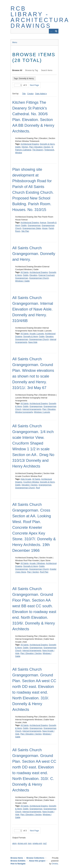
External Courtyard (46, 275)
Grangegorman (34, 225)
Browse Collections (35, 858)
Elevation (33, 275)
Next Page (34, 85)
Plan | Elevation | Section (40, 147)
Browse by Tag (32, 70)
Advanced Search (51, 31)
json (30, 843)
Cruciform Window (31, 482)
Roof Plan (44, 572)
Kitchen (25, 147)
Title (24, 94)
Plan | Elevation (49, 409)
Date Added (40, 94)
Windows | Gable (22, 281)
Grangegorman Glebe (32, 228)
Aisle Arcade (26, 479)
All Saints (25, 272)
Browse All (17, 70)
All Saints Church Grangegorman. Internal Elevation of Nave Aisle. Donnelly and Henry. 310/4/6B (33, 309)
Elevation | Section (30, 485)
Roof (38, 488)
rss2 (45, 843)
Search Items (47, 70)
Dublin (18, 147)
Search (56, 31)
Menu (15, 42)
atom (14, 843)
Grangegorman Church (39, 278)
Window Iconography (24, 412)
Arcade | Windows (37, 563)
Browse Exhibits (18, 861)
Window (19, 153)
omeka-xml (37, 843)
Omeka (55, 864)
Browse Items (17, 858)
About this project (37, 861)
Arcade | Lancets (37, 334)
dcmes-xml (22, 843)
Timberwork (49, 150)
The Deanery (38, 150)
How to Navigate (18, 864)
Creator (31, 94)
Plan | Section (33, 572)
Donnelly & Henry (47, 144)
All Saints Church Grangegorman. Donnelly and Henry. (34, 254)
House (45, 228)
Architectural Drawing (30, 144)
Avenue (43, 223)
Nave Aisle (33, 342)
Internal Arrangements (32, 409)
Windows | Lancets (42, 412)
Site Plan (25, 231)
